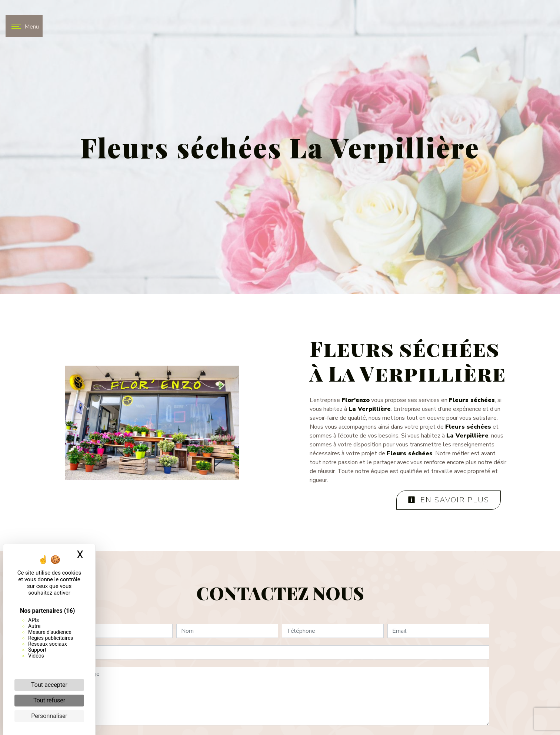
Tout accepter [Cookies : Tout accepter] (49, 685)
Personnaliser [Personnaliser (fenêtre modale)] (49, 716)
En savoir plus (449, 500)
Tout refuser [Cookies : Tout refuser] (49, 700)
